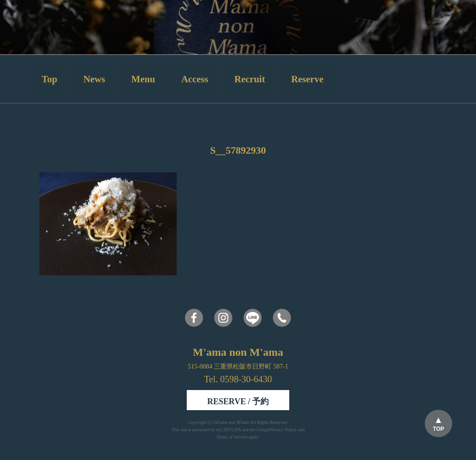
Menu (143, 79)
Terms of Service (232, 437)
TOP (438, 429)
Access (195, 79)
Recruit (250, 79)
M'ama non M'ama (232, 422)
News (94, 79)
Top (49, 79)
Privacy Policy (284, 430)
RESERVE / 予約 (238, 401)
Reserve (307, 79)
